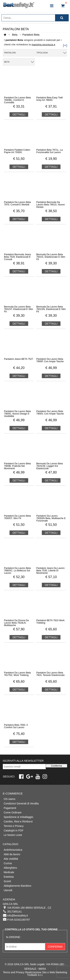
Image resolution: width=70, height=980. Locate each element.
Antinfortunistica (13, 850)
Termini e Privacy (14, 826)
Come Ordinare (13, 812)
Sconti (7, 881)
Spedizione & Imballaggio (18, 817)
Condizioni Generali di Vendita (21, 803)
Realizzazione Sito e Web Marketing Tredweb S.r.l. (46, 974)
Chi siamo (10, 799)
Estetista (9, 877)
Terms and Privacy (14, 972)
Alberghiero (10, 868)
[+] (65, 45)
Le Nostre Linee (13, 835)
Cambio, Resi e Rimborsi (18, 821)
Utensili (8, 890)
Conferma (56, 766)
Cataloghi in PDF (14, 830)
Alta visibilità (11, 859)
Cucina (8, 863)
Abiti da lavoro (12, 854)
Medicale (9, 872)
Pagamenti (10, 808)
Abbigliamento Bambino (18, 886)
